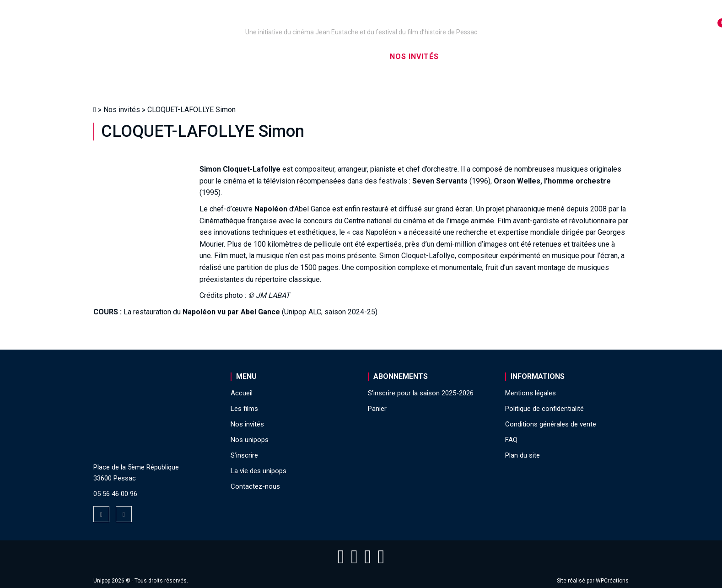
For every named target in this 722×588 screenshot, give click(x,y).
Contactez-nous (255, 486)
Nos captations (284, 57)
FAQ (511, 440)
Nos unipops (207, 57)
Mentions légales (531, 393)
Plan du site (523, 455)
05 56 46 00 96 (115, 494)
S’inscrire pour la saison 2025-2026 (421, 393)
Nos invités (414, 57)
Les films (354, 57)
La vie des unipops (552, 57)
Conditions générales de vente (551, 424)
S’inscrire (476, 57)
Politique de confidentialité (544, 409)
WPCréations (612, 581)
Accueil (148, 57)
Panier (377, 409)
